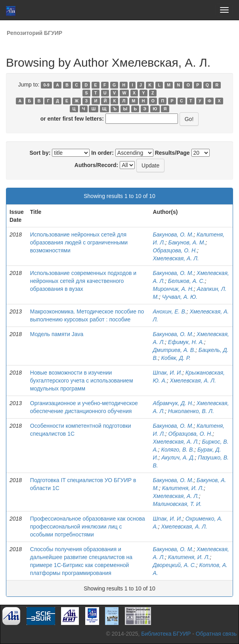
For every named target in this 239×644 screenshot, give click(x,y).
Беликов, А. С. (186, 281)
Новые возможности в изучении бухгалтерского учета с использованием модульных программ (82, 381)
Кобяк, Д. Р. (176, 358)
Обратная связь (216, 634)
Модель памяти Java (57, 334)
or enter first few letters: (72, 119)
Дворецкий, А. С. (174, 565)
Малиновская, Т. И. (177, 504)
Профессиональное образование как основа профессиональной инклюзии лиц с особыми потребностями (88, 527)
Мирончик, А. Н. (173, 289)
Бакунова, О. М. (173, 235)
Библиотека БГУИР (166, 634)
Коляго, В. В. (178, 450)
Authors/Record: (96, 165)
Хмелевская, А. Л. (176, 258)
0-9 (47, 85)
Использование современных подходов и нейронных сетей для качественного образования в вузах (83, 281)
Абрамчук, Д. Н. (173, 403)
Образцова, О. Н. (175, 250)
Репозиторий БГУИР (34, 33)
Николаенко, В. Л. (191, 411)
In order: (102, 153)
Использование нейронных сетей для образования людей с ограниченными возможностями (79, 242)
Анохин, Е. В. (169, 311)
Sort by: (40, 153)
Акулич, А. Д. (178, 458)
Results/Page (172, 153)
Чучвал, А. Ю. (180, 297)
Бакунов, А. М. (187, 242)
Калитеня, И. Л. (183, 488)
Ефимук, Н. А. (186, 342)
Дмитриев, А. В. (174, 350)
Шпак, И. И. (167, 373)
